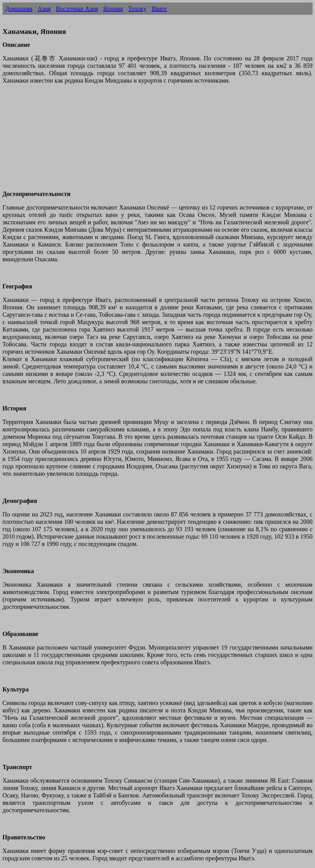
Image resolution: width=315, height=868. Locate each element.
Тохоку (137, 9)
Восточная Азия (77, 9)
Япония (113, 9)
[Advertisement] (157, 141)
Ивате (159, 9)
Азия (44, 9)
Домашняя (19, 9)
